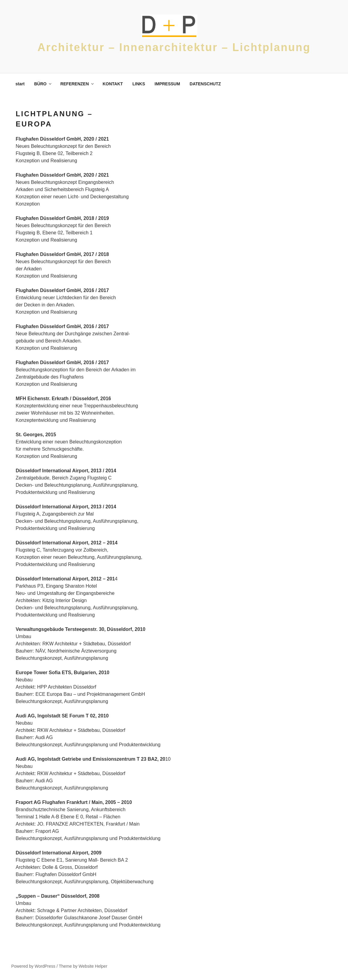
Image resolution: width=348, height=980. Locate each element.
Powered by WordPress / (35, 966)
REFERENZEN (77, 84)
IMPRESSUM (167, 84)
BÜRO (43, 84)
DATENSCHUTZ (205, 84)
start (20, 84)
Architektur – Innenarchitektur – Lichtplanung (174, 47)
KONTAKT (113, 84)
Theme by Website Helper (83, 966)
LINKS (139, 84)
